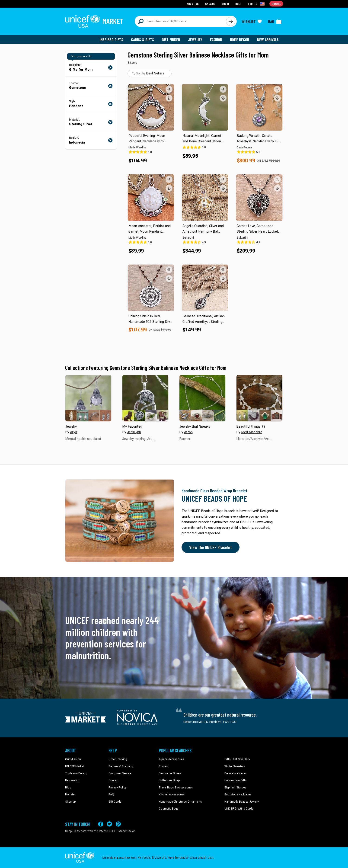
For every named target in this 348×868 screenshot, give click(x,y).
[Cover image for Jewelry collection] (88, 398)
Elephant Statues (235, 788)
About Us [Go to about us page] (193, 4)
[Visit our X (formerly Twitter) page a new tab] (109, 824)
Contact (114, 780)
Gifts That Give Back (237, 759)
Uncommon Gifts (236, 780)
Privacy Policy (117, 788)
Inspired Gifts (111, 39)
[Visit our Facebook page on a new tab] (101, 824)
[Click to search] (231, 21)
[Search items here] (180, 21)
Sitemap (70, 802)
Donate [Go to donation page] (276, 4)
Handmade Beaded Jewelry (242, 802)
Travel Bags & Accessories (176, 788)
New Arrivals (268, 39)
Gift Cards (115, 802)
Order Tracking (118, 759)
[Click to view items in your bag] (275, 21)
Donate (70, 794)
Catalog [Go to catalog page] (210, 4)
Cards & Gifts (142, 39)
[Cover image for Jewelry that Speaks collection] (202, 398)
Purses (163, 766)
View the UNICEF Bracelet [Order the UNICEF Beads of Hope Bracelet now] (211, 547)
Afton (188, 432)
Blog (68, 788)
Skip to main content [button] (174, 0)
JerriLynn (134, 432)
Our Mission (73, 759)
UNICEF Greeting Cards (239, 809)
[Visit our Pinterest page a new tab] (118, 824)
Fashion (216, 39)
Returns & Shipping (121, 766)
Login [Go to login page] (225, 4)
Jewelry (195, 39)
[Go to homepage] (94, 21)
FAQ (111, 794)
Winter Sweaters (235, 766)
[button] (169, 89)
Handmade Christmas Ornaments (180, 802)
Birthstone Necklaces (238, 794)
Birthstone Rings (170, 780)
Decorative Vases (236, 773)
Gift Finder (171, 39)
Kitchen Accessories (172, 794)
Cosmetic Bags (169, 809)
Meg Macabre (252, 432)
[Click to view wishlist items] (252, 21)
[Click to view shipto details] (257, 4)
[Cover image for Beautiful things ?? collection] (259, 398)
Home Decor (240, 39)
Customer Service (120, 773)
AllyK (74, 432)
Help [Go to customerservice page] (238, 4)
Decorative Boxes (170, 773)
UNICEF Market (75, 766)
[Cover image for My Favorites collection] (145, 398)
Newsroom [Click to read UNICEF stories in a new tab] (72, 780)
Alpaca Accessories (171, 759)
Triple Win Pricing (76, 773)
